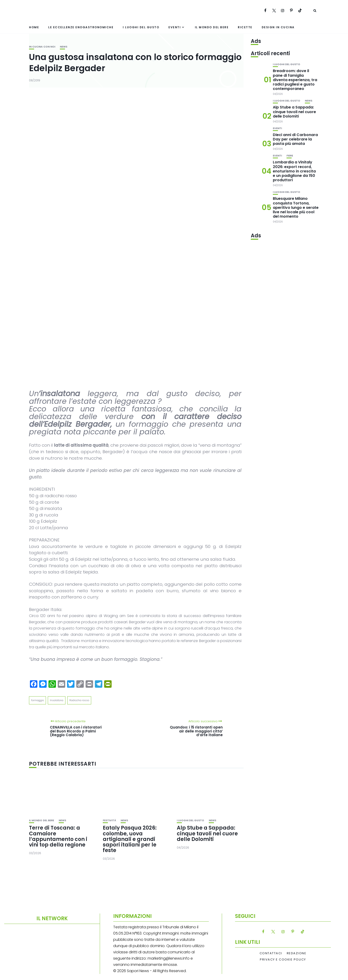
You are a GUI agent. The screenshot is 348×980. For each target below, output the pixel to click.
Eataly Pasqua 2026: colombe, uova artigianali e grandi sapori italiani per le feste (130, 839)
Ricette (245, 27)
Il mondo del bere (212, 27)
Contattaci (271, 953)
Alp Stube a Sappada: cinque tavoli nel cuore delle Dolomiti (207, 833)
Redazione (297, 953)
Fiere (290, 156)
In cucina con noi (42, 47)
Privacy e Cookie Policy (283, 960)
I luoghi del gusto (141, 27)
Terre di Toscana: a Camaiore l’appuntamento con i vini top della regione (58, 836)
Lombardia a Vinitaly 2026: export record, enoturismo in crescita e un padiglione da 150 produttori (294, 171)
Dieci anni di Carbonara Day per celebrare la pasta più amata (295, 139)
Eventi (175, 27)
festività (109, 820)
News (64, 47)
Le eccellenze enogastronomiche (81, 27)
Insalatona (57, 700)
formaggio (37, 700)
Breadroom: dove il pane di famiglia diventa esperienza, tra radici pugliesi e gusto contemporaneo (295, 80)
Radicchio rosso (79, 700)
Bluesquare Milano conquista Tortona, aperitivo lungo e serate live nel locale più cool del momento (296, 207)
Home (34, 27)
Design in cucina (278, 27)
